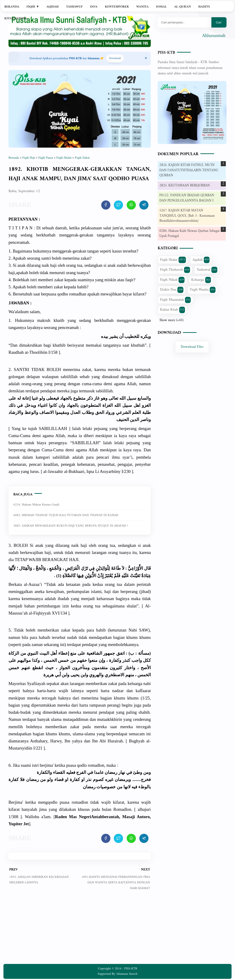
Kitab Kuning (16, 18)
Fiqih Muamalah (176, 300)
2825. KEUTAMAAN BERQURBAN (185, 186)
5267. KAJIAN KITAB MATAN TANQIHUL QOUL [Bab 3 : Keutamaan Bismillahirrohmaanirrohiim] (187, 216)
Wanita (142, 7)
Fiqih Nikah (172, 280)
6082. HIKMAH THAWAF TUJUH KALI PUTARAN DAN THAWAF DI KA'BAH (66, 515)
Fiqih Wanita (203, 290)
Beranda (12, 7)
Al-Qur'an (183, 7)
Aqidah (52, 7)
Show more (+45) (171, 320)
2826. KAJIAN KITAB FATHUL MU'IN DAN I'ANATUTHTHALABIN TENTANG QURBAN (189, 170)
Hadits (204, 7)
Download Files (192, 347)
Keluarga (201, 280)
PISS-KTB (166, 53)
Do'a (94, 7)
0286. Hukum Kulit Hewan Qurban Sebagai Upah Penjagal (190, 234)
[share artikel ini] (106, 205)
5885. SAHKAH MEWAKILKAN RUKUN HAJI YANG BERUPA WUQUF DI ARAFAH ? (71, 526)
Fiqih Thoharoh (175, 270)
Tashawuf (74, 7)
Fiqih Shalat (173, 260)
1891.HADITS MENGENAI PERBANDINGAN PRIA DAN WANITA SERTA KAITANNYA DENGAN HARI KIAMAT (116, 883)
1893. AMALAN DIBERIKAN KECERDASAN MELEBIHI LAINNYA (39, 880)
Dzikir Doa (172, 290)
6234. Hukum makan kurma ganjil (36, 505)
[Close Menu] (146, 59)
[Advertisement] (80, 931)
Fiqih (33, 7)
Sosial (161, 7)
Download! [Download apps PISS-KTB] (115, 58)
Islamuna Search (127, 974)
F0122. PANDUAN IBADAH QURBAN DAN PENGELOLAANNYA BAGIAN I (187, 198)
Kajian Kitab (173, 310)
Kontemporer (117, 7)
